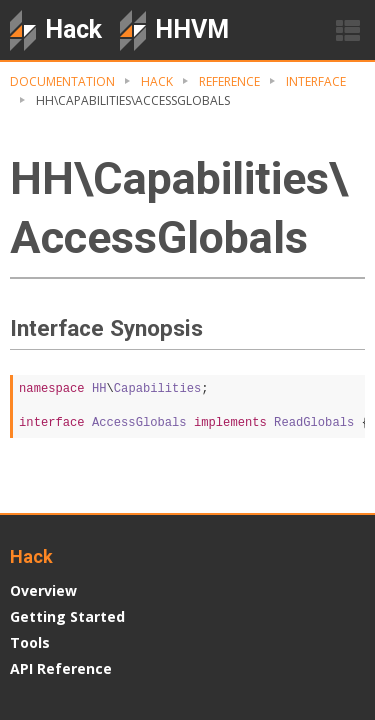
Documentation (62, 81)
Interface (316, 81)
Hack (157, 81)
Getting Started (67, 616)
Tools (30, 642)
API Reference (61, 668)
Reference (229, 81)
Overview (43, 590)
